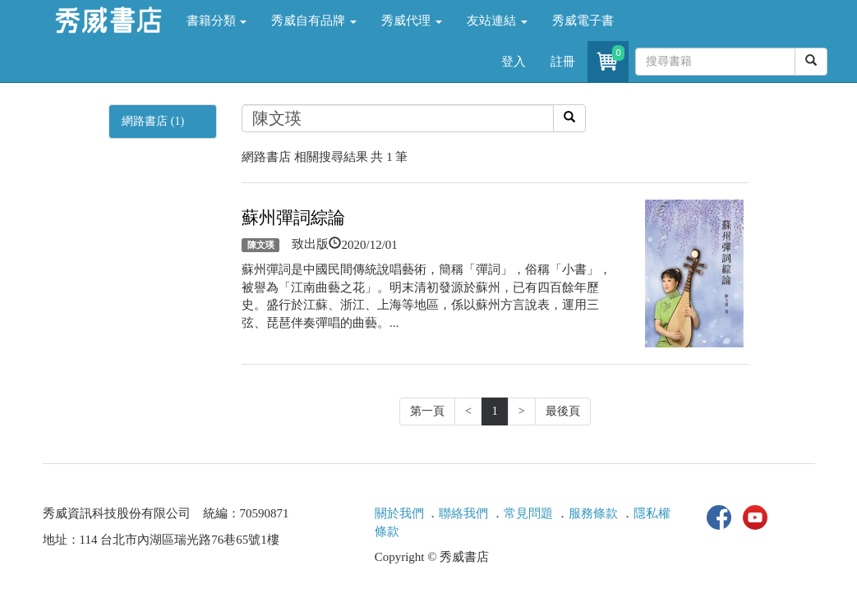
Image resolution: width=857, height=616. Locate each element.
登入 (514, 62)
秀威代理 (412, 21)
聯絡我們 (463, 513)
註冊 (563, 62)
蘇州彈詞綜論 (293, 218)
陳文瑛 (261, 245)
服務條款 (593, 513)
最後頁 (563, 411)
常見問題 (528, 513)
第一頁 (427, 411)
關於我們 (399, 513)
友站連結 (497, 21)
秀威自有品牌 (314, 21)
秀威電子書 (583, 21)
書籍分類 (217, 21)
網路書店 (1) (153, 121)
